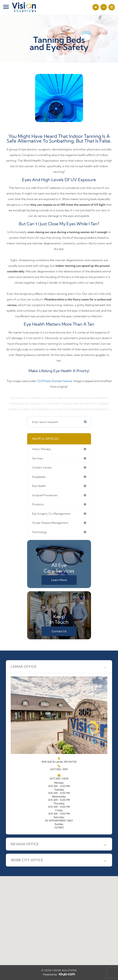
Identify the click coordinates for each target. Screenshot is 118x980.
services (37, 458)
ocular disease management (50, 523)
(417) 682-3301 (59, 769)
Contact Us (59, 631)
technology (39, 532)
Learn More (59, 580)
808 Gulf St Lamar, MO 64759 (59, 760)
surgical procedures (45, 495)
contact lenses (42, 467)
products (38, 504)
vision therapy (42, 449)
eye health (39, 486)
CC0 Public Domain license (54, 381)
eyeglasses (39, 477)
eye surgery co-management (51, 514)
